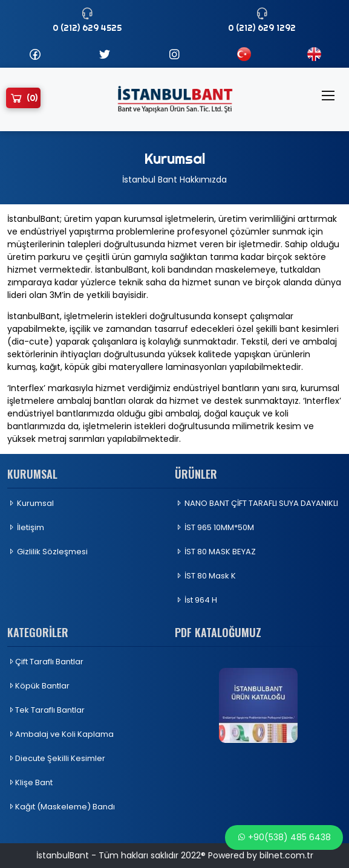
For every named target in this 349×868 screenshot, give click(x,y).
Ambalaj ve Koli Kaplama (60, 734)
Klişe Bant (30, 782)
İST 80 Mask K (205, 576)
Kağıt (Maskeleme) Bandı (61, 807)
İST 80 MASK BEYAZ (215, 552)
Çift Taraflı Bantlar (45, 662)
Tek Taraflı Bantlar (46, 710)
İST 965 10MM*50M (214, 527)
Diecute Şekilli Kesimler (56, 758)
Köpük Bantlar (38, 686)
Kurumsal (31, 503)
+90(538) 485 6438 (284, 837)
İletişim (26, 527)
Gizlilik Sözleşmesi (47, 552)
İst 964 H (196, 600)
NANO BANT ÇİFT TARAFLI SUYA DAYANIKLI (256, 503)
